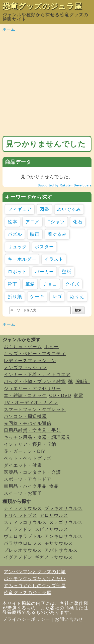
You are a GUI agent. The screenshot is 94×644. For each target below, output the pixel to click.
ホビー (52, 347)
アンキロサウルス (63, 536)
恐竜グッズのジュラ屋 (42, 6)
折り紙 (15, 297)
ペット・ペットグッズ (28, 458)
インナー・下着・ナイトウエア (37, 375)
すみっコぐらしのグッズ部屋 (35, 586)
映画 (35, 234)
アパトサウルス (61, 550)
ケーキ (37, 297)
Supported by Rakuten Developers (65, 185)
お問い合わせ (69, 619)
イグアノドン (18, 557)
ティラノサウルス (23, 508)
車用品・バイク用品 (25, 486)
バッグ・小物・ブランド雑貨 (35, 382)
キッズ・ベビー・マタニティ (35, 354)
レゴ (57, 297)
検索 (78, 310)
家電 (78, 396)
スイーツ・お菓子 (23, 493)
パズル (15, 234)
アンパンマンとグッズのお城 (35, 572)
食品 (54, 486)
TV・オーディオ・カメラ (31, 402)
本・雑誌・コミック (25, 396)
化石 (78, 222)
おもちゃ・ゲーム (23, 347)
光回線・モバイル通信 (28, 423)
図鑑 (44, 209)
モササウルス (59, 543)
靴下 (13, 284)
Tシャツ (56, 222)
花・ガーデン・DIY (25, 451)
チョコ (50, 284)
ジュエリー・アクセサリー (32, 389)
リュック (17, 247)
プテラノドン (18, 529)
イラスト (54, 259)
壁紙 (67, 272)
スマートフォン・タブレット (35, 409)
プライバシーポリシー (26, 619)
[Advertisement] (47, 84)
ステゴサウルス (66, 522)
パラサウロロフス (23, 543)
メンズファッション (25, 368)
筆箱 (30, 284)
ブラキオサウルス (63, 508)
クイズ (72, 284)
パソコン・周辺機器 (25, 416)
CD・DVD (60, 396)
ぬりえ (77, 297)
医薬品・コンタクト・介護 (32, 472)
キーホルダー (22, 259)
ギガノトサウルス (54, 557)
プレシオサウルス (23, 550)
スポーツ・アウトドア (28, 479)
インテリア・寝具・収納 (30, 444)
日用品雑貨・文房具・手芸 (32, 430)
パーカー (44, 272)
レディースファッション (30, 361)
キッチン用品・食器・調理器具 (37, 437)
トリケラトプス (20, 515)
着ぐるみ (57, 234)
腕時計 (83, 382)
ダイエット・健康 (23, 465)
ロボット (17, 272)
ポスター (44, 247)
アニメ (32, 222)
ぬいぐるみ (69, 209)
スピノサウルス (52, 529)
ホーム (9, 29)
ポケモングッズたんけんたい (35, 579)
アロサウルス (54, 515)
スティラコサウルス (25, 522)
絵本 (13, 222)
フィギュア (20, 209)
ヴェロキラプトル (23, 536)
